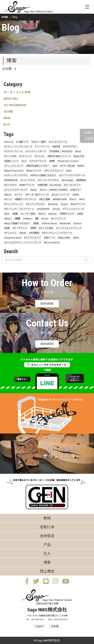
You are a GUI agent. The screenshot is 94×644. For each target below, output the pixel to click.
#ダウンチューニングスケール (57, 233)
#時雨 (33, 228)
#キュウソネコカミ (36, 204)
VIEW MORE (47, 304)
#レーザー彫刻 (28, 214)
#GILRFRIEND (43, 209)
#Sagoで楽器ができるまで (17, 223)
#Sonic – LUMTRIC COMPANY (54, 190)
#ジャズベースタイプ (36, 151)
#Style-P (8, 195)
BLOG (7, 125)
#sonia (45, 219)
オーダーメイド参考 (17, 92)
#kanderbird (65, 223)
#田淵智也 (81, 180)
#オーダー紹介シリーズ (37, 195)
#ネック (8, 199)
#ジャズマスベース (58, 142)
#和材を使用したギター (38, 166)
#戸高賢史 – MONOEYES (61, 151)
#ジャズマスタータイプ (16, 190)
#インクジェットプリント (69, 228)
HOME (5, 17)
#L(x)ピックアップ (61, 195)
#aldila (34, 190)
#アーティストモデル (48, 180)
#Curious (9, 142)
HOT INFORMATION (15, 105)
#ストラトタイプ (32, 238)
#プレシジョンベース (73, 209)
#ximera (78, 223)
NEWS (7, 118)
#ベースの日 (10, 156)
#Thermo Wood (49, 223)
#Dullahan (53, 204)
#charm (56, 209)
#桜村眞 (56, 147)
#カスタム (40, 156)
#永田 (80, 214)
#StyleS (23, 233)
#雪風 (36, 223)
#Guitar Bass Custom (68, 161)
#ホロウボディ (70, 147)
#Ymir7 (73, 199)
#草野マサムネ (67, 214)
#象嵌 (52, 161)
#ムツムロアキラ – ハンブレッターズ (23, 243)
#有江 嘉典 (45, 199)
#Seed (78, 151)
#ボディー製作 (39, 142)
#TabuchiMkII (64, 238)
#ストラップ (25, 156)
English (89, 133)
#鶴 (37, 219)
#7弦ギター (76, 190)
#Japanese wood (13, 238)
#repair (64, 204)
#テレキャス (10, 233)
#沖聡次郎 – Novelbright (49, 185)
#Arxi (7, 214)
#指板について (12, 161)
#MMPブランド (27, 185)
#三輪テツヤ (22, 142)
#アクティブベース (13, 151)
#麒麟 (17, 219)
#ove (24, 161)
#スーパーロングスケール (72, 175)
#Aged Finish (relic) (14, 171)
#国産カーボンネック (26, 199)
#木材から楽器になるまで (43, 175)
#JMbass (28, 219)
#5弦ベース (49, 238)
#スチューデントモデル (16, 175)
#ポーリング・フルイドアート (19, 209)
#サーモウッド (20, 228)
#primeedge (67, 180)
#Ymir (82, 199)
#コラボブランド (38, 161)
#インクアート (42, 147)
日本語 (89, 139)
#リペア (18, 195)
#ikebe (76, 195)
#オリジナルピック (54, 171)
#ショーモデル (28, 180)
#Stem (76, 238)
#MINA (81, 166)
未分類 (8, 112)
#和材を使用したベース (59, 156)
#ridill (69, 171)
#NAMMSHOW (11, 180)
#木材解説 (34, 233)
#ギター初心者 (67, 166)
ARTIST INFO (11, 99)
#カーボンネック (72, 185)
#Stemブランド (34, 171)
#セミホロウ (10, 185)
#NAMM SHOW (60, 199)
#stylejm (52, 214)
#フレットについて (14, 166)
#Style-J (8, 219)
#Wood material (52, 243)
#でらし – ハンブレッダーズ (18, 147)
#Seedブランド (78, 204)
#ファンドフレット (14, 204)
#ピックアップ (58, 219)
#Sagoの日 (79, 156)
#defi (55, 166)
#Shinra (42, 214)
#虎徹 (15, 214)
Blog (10, 27)
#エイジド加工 (46, 228)
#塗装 (7, 228)
